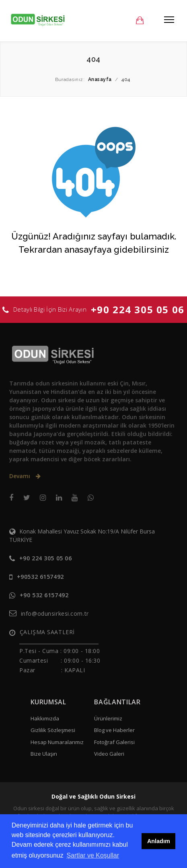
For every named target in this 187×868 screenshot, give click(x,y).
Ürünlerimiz (108, 718)
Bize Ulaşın (44, 754)
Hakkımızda (45, 718)
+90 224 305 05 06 (138, 309)
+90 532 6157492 (44, 595)
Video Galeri (109, 754)
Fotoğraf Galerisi (114, 742)
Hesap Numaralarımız (57, 742)
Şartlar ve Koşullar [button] (93, 855)
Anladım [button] (159, 841)
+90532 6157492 (40, 577)
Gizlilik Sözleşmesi (53, 730)
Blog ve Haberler (114, 730)
